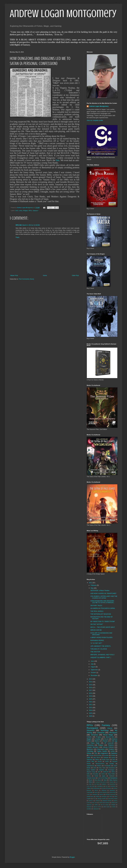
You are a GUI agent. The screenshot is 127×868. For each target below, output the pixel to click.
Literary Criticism (108, 747)
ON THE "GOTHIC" (97, 624)
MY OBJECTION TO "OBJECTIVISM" (103, 622)
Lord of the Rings (103, 778)
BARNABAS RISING (97, 640)
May (92, 588)
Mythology (105, 730)
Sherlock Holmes (107, 801)
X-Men (114, 807)
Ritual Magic (108, 735)
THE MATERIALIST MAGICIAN (101, 614)
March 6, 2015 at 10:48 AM (31, 225)
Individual (104, 790)
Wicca (91, 782)
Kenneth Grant (91, 778)
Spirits (89, 757)
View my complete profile (95, 120)
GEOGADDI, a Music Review (100, 591)
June (93, 661)
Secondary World (113, 799)
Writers (99, 766)
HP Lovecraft (109, 743)
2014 (91, 682)
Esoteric (111, 749)
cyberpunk (96, 809)
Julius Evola (112, 792)
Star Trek (95, 803)
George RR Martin (107, 788)
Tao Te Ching (105, 805)
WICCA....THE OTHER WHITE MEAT (103, 627)
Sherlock (98, 801)
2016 (91, 688)
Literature (95, 794)
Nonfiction (104, 796)
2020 (91, 699)
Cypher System (102, 751)
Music (90, 780)
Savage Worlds (102, 799)
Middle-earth (90, 796)
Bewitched (113, 784)
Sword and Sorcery (104, 803)
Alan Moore (97, 757)
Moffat (97, 796)
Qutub (113, 757)
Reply (18, 237)
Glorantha (91, 730)
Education (95, 774)
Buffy (88, 774)
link (58, 160)
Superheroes (90, 766)
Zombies (89, 809)
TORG (96, 805)
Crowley (98, 739)
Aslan (90, 784)
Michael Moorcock (110, 794)
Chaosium (101, 733)
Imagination (104, 753)
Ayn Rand (97, 784)
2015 (91, 685)
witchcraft (106, 772)
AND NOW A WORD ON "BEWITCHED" (103, 593)
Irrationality (90, 792)
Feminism (113, 786)
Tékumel (89, 807)
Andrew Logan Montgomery (63, 14)
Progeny (99, 737)
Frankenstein (96, 788)
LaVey (20, 211)
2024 (91, 710)
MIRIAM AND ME (96, 630)
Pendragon (111, 770)
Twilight (113, 805)
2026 (91, 716)
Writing (89, 753)
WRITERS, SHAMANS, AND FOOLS (102, 655)
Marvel (101, 794)
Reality (113, 755)
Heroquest (113, 733)
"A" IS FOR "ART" (96, 643)
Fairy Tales (102, 768)
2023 (91, 708)
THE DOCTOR (95, 652)
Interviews (112, 790)
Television (90, 760)
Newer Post (14, 276)
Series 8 (91, 801)
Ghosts (100, 761)
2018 (91, 693)
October (94, 673)
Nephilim (102, 770)
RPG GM (19, 225)
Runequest (92, 728)
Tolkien (97, 760)
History (89, 776)
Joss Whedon (103, 792)
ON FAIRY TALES (96, 606)
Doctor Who (90, 761)
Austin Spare (106, 760)
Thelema (111, 745)
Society (112, 764)
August (93, 667)
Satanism (35, 211)
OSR (111, 796)
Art (116, 782)
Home (45, 276)
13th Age (114, 741)
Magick (89, 739)
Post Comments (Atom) (26, 279)
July (92, 664)
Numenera (90, 745)
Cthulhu (89, 737)
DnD (17, 211)
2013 (91, 679)
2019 (91, 696)
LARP (88, 794)
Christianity (107, 766)
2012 (91, 583)
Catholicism (100, 786)
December (94, 675)
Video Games (113, 780)
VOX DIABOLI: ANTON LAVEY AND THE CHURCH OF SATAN (104, 597)
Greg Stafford (91, 770)
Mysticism (90, 749)
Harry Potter (111, 774)
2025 (91, 713)
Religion (25, 211)
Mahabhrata (114, 778)
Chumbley (90, 751)
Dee (107, 786)
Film (96, 753)
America (111, 782)
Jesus (96, 792)
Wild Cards (106, 807)
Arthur (113, 772)
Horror (110, 728)
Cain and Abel (91, 786)
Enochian (99, 755)
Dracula (91, 755)
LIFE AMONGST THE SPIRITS (101, 646)
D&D (114, 760)
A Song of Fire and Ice (101, 782)
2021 (91, 702)
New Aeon (98, 780)
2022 (91, 705)
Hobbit (96, 776)
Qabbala (106, 757)
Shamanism (101, 749)
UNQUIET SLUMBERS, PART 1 (101, 658)
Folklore (89, 788)
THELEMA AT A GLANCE (99, 649)
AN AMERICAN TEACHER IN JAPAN (103, 608)
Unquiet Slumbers (93, 747)
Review (105, 741)
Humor (96, 790)
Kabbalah (112, 776)
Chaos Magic (95, 743)
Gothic (107, 761)
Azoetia (106, 755)
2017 (91, 690)
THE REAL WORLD (97, 611)
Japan (104, 776)
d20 (99, 772)
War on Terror (97, 807)
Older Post (75, 276)
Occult (106, 739)
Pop (94, 799)
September (95, 670)
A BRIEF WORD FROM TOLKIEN (101, 638)
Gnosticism (112, 768)
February (94, 585)
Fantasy (106, 725)
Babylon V (105, 784)
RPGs (30, 211)
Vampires (94, 735)
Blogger (72, 857)
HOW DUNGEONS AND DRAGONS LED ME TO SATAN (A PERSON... (103, 602)
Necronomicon (100, 764)
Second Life (110, 737)
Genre (103, 774)
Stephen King (91, 772)
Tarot (105, 780)
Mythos (97, 741)
